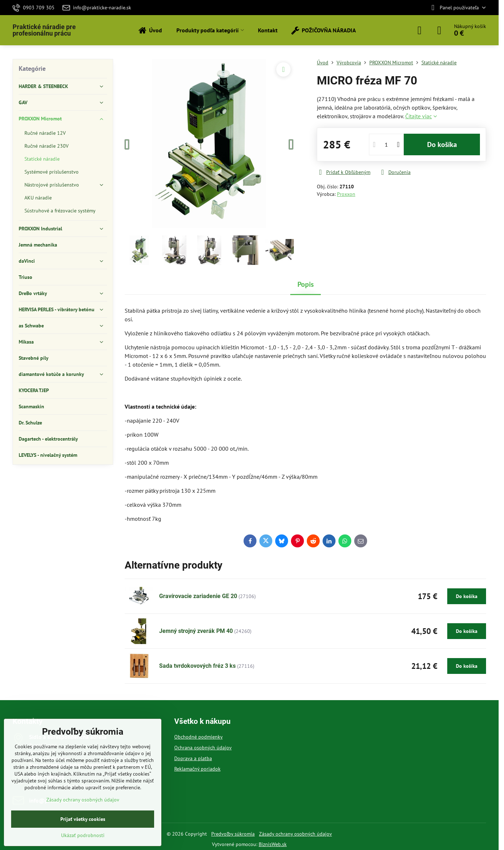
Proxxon (346, 194)
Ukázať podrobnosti (83, 835)
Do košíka (442, 144)
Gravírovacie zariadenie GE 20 (198, 596)
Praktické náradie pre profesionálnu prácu (44, 30)
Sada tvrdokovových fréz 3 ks (197, 666)
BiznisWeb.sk (273, 844)
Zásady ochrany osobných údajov (295, 834)
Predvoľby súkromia (233, 834)
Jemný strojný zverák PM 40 (196, 631)
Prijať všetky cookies (83, 819)
